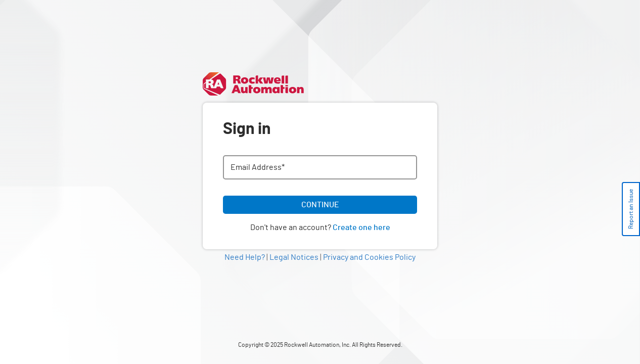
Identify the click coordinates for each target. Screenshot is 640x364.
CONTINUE (320, 205)
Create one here (361, 227)
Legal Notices (294, 257)
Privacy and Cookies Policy (369, 257)
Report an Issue (631, 209)
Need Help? (245, 257)
